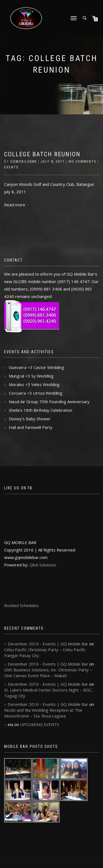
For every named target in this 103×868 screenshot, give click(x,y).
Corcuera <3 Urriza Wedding (36, 393)
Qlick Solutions (43, 565)
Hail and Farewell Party (31, 427)
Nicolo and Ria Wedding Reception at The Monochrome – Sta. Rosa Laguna (43, 713)
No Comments (82, 162)
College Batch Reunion (42, 154)
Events (11, 167)
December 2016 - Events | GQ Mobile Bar (48, 644)
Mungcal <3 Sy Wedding (31, 376)
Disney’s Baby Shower (30, 419)
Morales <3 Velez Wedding (34, 384)
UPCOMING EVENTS (40, 724)
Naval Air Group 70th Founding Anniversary (49, 402)
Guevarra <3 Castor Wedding (36, 367)
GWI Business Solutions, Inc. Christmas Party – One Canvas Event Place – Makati (48, 673)
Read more (15, 205)
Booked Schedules (21, 605)
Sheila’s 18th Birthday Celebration (41, 410)
